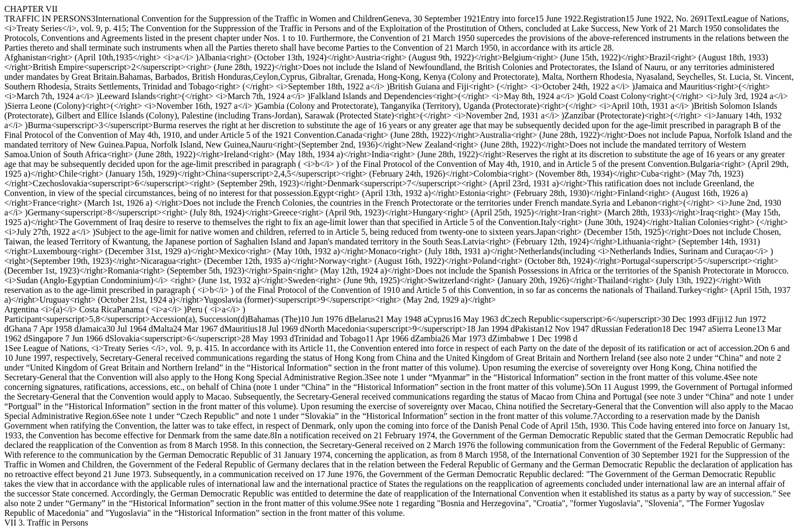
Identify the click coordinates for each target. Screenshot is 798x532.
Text (716, 19)
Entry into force (508, 19)
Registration (604, 19)
